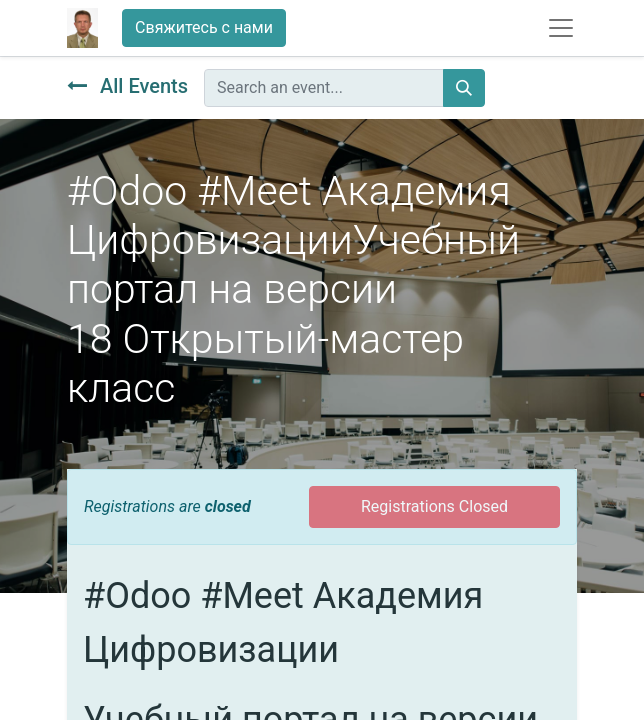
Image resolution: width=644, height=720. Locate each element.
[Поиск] (464, 88)
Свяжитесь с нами (204, 27)
